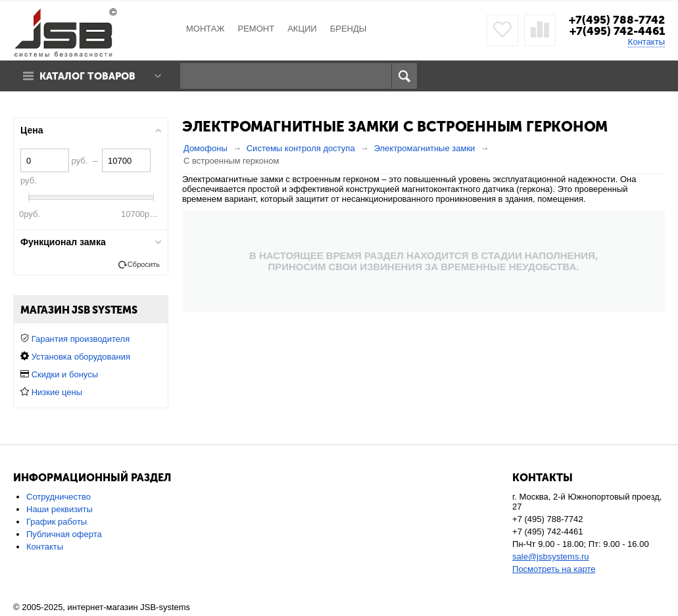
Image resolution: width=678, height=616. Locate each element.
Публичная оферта (64, 534)
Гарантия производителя (81, 339)
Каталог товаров (87, 76)
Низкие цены (57, 392)
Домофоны (206, 148)
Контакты (646, 42)
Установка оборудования (81, 357)
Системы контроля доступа (301, 148)
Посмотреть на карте (554, 569)
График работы (57, 522)
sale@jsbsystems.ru (551, 557)
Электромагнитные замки (425, 148)
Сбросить (144, 264)
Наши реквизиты (60, 509)
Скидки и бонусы (65, 374)
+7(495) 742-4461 (617, 31)
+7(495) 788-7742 (617, 20)
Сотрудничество (59, 497)
